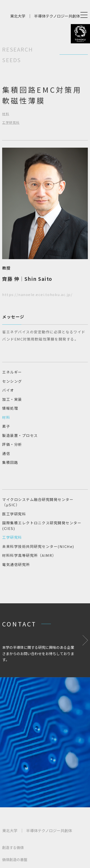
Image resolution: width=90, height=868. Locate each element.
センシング (12, 381)
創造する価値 (13, 847)
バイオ (8, 390)
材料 (6, 114)
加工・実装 (12, 399)
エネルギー (12, 372)
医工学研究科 (14, 514)
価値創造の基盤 (15, 859)
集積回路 (10, 462)
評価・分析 (12, 444)
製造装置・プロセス (20, 435)
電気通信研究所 (16, 564)
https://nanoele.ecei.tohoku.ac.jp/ (37, 294)
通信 (6, 453)
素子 (6, 426)
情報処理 (10, 408)
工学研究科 (11, 122)
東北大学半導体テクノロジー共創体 (45, 16)
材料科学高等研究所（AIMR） (29, 555)
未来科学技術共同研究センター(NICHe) (38, 546)
